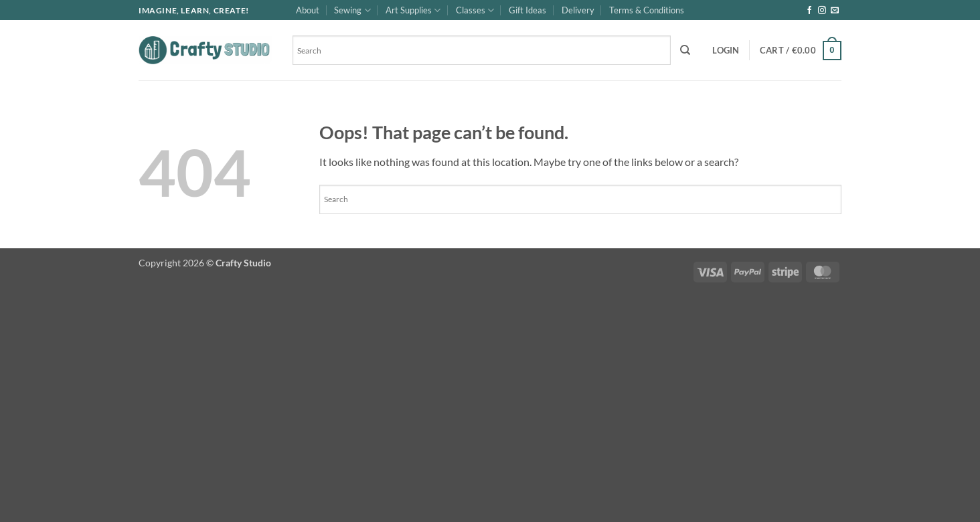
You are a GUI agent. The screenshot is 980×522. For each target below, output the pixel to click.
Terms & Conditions (647, 10)
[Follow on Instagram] (822, 11)
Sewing (352, 10)
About (308, 10)
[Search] (685, 50)
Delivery (578, 10)
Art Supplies (413, 10)
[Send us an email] (835, 11)
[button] (726, 50)
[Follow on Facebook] (809, 11)
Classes (475, 10)
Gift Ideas (527, 10)
